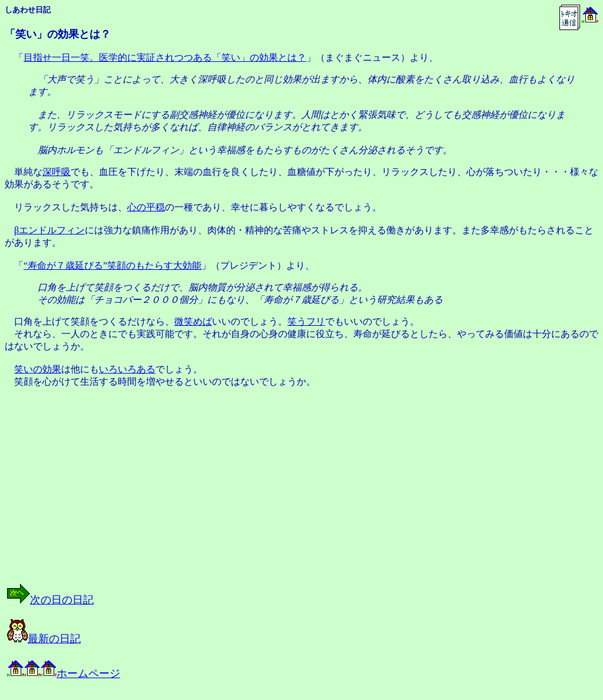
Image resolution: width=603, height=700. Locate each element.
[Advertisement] (126, 496)
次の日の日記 (50, 600)
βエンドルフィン (49, 230)
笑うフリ (306, 321)
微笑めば (193, 321)
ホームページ (64, 673)
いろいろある (127, 369)
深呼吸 (57, 172)
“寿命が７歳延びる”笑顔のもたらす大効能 (112, 265)
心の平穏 (146, 207)
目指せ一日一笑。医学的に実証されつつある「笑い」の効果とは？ (165, 57)
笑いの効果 (38, 369)
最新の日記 (44, 639)
